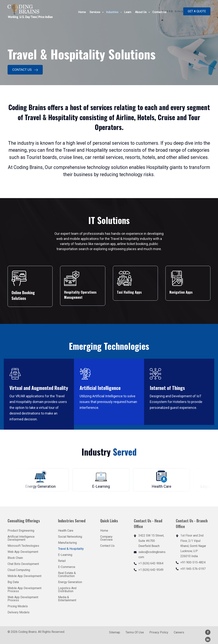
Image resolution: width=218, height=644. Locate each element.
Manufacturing (67, 543)
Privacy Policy (159, 633)
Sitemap (115, 633)
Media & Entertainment (67, 599)
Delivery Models (19, 612)
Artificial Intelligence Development (21, 538)
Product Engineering (21, 531)
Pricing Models (18, 606)
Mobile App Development (24, 576)
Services (97, 12)
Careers (179, 633)
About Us (143, 12)
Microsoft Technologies (23, 546)
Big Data (13, 582)
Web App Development (23, 552)
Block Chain (15, 558)
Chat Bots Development (23, 564)
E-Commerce (67, 567)
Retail (62, 561)
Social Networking (70, 537)
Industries (114, 12)
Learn (128, 12)
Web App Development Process (23, 599)
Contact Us (159, 12)
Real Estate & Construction (67, 574)
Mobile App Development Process (24, 590)
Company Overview (106, 538)
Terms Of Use (135, 633)
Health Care (66, 531)
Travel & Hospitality (71, 549)
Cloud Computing (19, 570)
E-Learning (65, 555)
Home (82, 12)
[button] (197, 11)
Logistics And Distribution (67, 590)
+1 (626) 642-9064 (151, 563)
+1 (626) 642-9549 (151, 570)
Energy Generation (70, 582)
